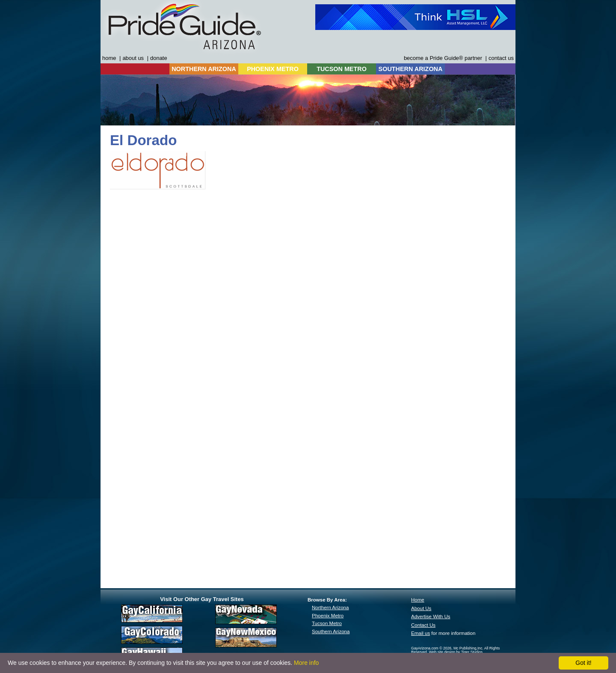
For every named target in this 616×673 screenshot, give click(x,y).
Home (418, 600)
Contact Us (423, 625)
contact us (501, 58)
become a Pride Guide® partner (443, 58)
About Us (421, 608)
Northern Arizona (330, 607)
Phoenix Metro (328, 616)
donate (159, 58)
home (109, 58)
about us (133, 58)
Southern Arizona (331, 631)
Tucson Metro (327, 623)
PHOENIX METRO (273, 69)
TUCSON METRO (342, 69)
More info (306, 663)
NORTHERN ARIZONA (204, 69)
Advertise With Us (431, 616)
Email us (421, 633)
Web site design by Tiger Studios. (456, 652)
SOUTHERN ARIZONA (411, 69)
